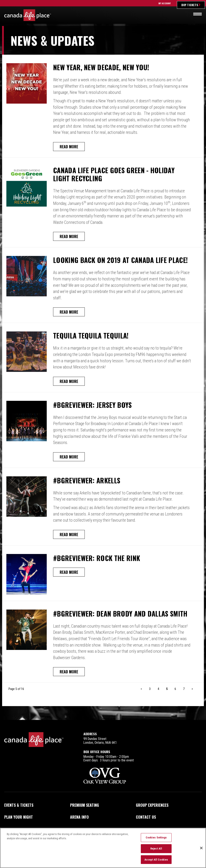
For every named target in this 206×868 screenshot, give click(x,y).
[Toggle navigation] (198, 14)
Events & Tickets (19, 805)
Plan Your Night (19, 817)
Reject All (156, 850)
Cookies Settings (156, 840)
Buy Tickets (190, 5)
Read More (69, 147)
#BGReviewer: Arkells (87, 480)
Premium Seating (85, 805)
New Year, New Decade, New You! (101, 67)
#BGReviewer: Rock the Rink (97, 558)
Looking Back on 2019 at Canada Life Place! (120, 260)
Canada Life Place (28, 15)
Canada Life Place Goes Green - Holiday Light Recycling (114, 174)
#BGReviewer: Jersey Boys (92, 405)
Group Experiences (152, 805)
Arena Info (79, 817)
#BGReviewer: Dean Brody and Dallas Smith (120, 614)
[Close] (201, 850)
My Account (165, 3)
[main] (103, 373)
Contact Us (146, 817)
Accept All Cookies (156, 862)
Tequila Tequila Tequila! (91, 335)
